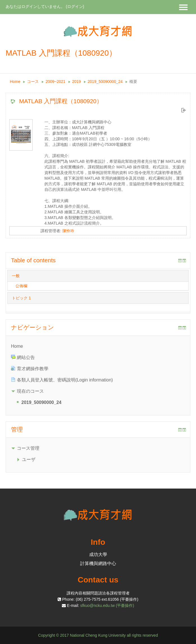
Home (15, 82)
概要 (133, 82)
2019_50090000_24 (105, 82)
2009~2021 (55, 82)
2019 (77, 82)
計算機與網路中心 (98, 563)
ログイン (75, 6)
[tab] (98, 276)
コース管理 (28, 448)
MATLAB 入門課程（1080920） (61, 101)
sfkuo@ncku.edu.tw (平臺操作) (107, 605)
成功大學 (98, 554)
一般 (16, 276)
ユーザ (29, 459)
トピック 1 (21, 298)
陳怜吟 (68, 231)
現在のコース (30, 391)
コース (33, 82)
